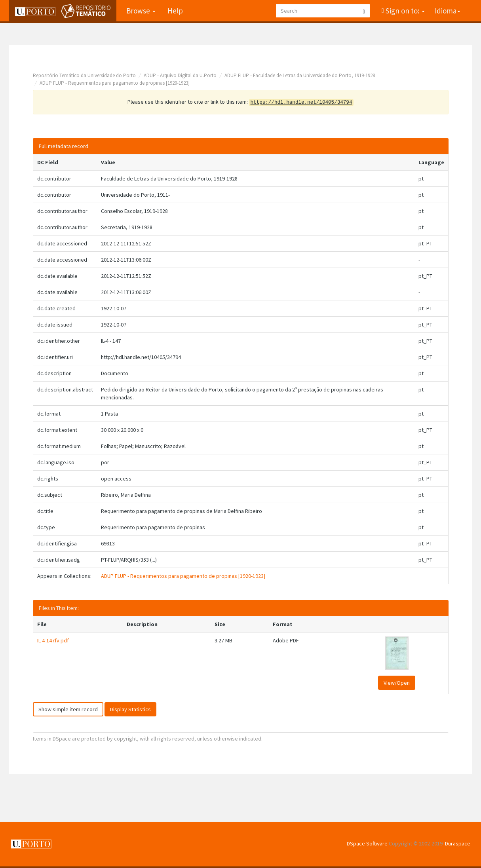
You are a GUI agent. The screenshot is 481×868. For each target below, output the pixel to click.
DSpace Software (367, 843)
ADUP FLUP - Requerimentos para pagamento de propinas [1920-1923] (115, 83)
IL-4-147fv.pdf (53, 640)
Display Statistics (130, 709)
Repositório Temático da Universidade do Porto (84, 75)
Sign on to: (404, 11)
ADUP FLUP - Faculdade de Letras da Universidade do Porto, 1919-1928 (300, 75)
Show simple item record (68, 709)
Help (175, 11)
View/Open (397, 683)
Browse (141, 11)
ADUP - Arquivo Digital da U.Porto (180, 75)
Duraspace (458, 843)
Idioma (448, 11)
